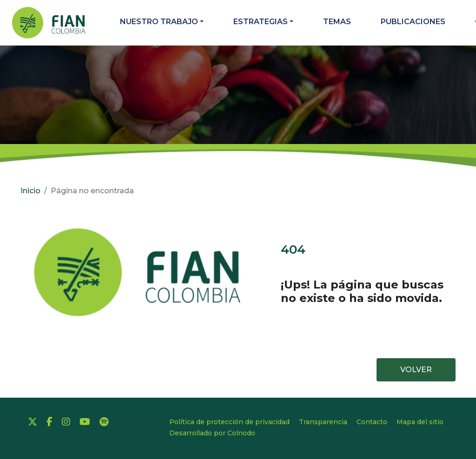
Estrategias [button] (261, 22)
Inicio (30, 191)
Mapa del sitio (420, 422)
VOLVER (416, 370)
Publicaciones (413, 22)
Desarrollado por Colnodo (212, 433)
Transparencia (323, 422)
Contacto (372, 422)
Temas (337, 22)
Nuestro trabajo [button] (159, 22)
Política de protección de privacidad (229, 422)
